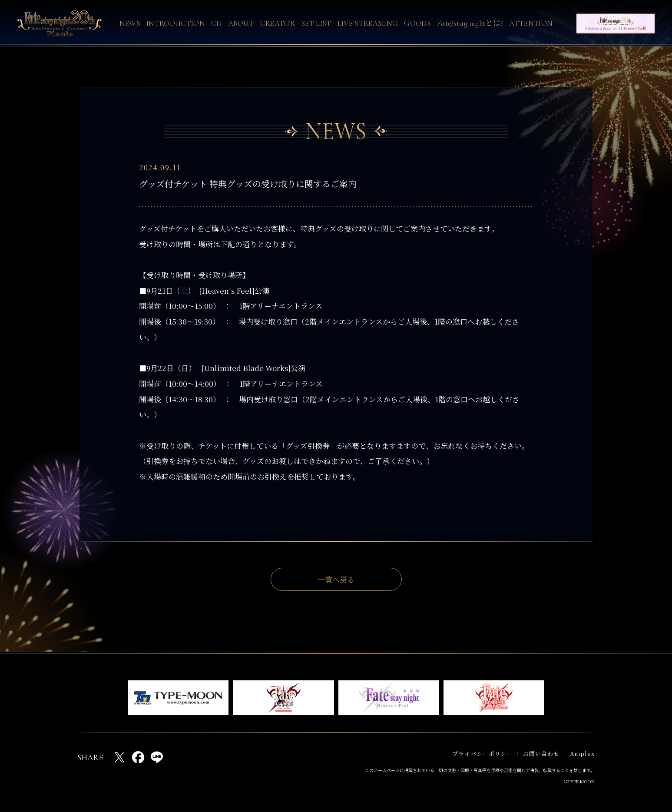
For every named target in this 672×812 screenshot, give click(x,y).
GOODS (417, 23)
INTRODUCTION (176, 23)
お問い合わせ (541, 754)
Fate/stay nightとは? (470, 23)
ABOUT (241, 23)
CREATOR (278, 23)
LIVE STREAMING (368, 23)
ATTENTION (531, 23)
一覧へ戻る (336, 579)
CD (217, 23)
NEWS (130, 23)
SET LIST (316, 23)
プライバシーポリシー (482, 754)
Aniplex (582, 754)
